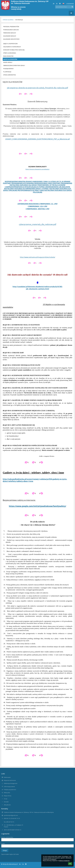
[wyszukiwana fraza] (64, 7)
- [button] (57, 4)
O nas (6, 799)
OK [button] (70, 864)
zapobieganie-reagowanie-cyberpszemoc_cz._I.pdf (38, 204)
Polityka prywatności (10, 790)
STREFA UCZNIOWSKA (10, 53)
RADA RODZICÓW (8, 56)
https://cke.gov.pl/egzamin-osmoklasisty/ (37, 169)
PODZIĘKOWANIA (8, 69)
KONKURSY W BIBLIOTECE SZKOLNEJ (14, 50)
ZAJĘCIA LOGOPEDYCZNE (10, 44)
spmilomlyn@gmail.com (11, 815)
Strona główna (8, 20)
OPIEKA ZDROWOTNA (10, 75)
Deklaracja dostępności (11, 783)
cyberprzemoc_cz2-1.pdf (38, 206)
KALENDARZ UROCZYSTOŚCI (11, 39)
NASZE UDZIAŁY (8, 62)
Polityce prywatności (64, 861)
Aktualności (7, 805)
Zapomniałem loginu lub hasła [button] (10, 854)
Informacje (19, 20)
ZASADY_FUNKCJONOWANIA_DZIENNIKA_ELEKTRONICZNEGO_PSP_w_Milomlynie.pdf (37, 139)
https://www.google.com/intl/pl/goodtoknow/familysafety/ (37, 506)
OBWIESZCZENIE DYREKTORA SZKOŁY (14, 65)
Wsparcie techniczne (10, 780)
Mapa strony (8, 796)
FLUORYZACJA (7, 72)
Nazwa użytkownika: (7, 837)
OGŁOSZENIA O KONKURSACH (12, 47)
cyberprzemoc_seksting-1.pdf (37, 209)
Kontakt (6, 802)
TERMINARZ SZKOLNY (10, 33)
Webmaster (7, 777)
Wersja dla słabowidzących (10, 864)
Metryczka (7, 793)
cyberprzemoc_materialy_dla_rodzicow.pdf (38, 224)
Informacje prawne (9, 787)
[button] (63, 4)
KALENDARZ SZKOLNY (10, 36)
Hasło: (3, 843)
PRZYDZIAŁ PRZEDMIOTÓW (11, 27)
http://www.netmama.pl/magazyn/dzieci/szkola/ (38, 257)
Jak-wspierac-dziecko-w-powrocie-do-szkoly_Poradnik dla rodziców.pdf (37, 88)
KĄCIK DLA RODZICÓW (10, 59)
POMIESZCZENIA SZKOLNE (11, 30)
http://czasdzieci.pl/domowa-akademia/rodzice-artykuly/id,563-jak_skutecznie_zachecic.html (38, 288)
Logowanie (70, 4)
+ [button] (54, 4)
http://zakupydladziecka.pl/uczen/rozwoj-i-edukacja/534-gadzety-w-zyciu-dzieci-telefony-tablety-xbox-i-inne (35, 480)
